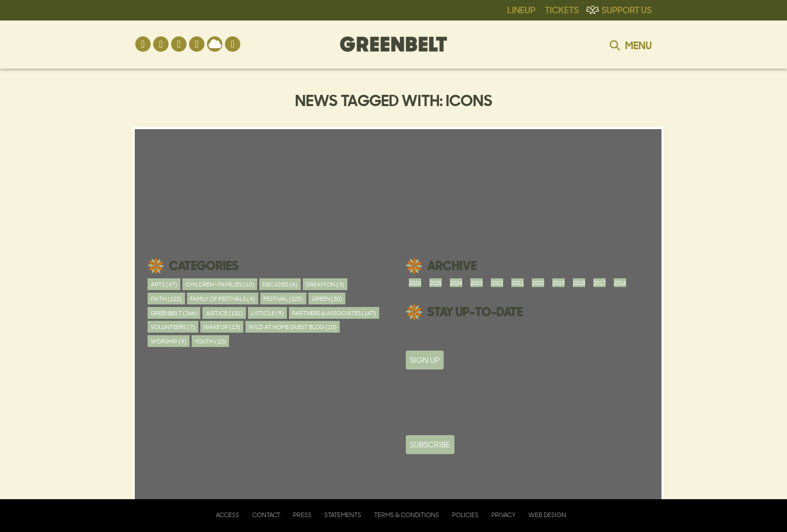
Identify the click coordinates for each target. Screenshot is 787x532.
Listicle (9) (267, 313)
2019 (558, 283)
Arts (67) (164, 284)
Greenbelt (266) (174, 313)
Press (302, 515)
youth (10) (210, 341)
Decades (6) (280, 284)
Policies (465, 515)
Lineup (521, 9)
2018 (579, 283)
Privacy (503, 515)
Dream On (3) (325, 284)
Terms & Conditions (407, 515)
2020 (538, 283)
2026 (415, 283)
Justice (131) (224, 313)
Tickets (562, 9)
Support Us (627, 9)
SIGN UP (425, 360)
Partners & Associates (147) (334, 313)
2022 (497, 283)
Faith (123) (166, 299)
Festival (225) (283, 299)
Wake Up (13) (222, 327)
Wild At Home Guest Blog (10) (293, 327)
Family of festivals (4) (223, 299)
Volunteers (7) (173, 327)
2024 (456, 283)
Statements (343, 515)
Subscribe (430, 445)
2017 (599, 283)
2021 (517, 283)
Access (227, 515)
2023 (477, 283)
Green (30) (327, 299)
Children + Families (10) (220, 284)
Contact (266, 515)
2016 (620, 283)
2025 (436, 283)
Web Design (547, 515)
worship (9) (169, 341)
